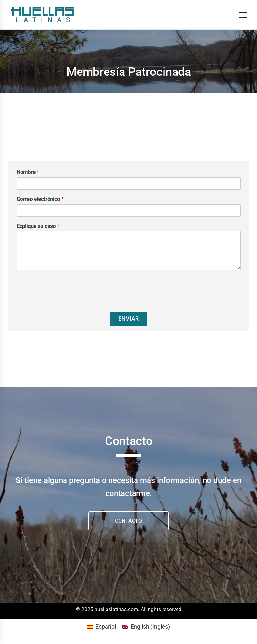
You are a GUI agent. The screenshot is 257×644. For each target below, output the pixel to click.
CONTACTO (128, 521)
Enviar (128, 319)
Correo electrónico (40, 199)
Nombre (28, 172)
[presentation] (66, 301)
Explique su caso (38, 226)
